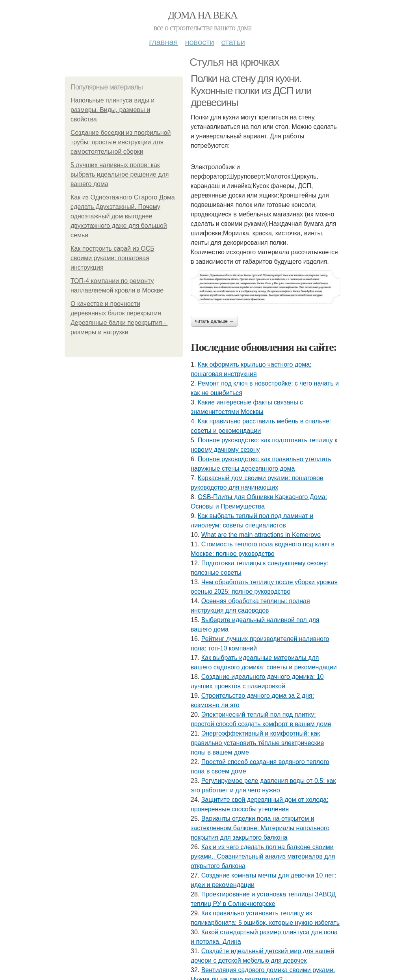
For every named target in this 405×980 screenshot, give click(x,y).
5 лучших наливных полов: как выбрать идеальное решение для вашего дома (120, 174)
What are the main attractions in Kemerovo (261, 535)
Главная (163, 42)
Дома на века (202, 15)
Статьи (233, 42)
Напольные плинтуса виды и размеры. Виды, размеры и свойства (112, 110)
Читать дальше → (214, 321)
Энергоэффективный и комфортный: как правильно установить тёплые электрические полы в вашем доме (257, 743)
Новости (199, 42)
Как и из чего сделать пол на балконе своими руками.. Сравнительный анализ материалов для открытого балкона (263, 856)
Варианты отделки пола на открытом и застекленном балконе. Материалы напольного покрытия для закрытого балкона (260, 828)
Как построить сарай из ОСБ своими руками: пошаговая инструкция (112, 258)
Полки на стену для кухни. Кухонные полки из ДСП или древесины (251, 90)
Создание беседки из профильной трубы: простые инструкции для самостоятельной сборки (121, 142)
